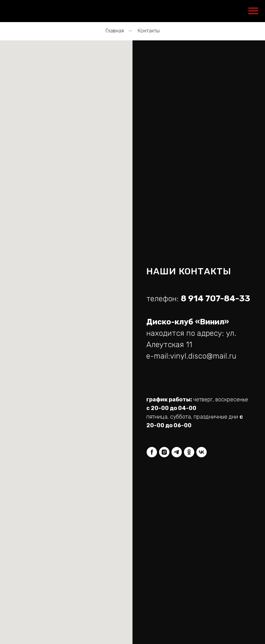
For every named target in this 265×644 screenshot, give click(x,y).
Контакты (149, 31)
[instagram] (164, 452)
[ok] (189, 452)
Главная (115, 31)
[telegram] (177, 452)
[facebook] (152, 452)
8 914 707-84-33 (215, 299)
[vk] (202, 452)
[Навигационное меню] (253, 11)
